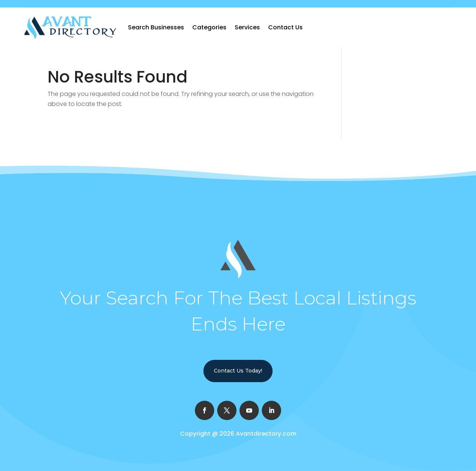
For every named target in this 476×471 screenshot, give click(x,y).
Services (247, 27)
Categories (209, 27)
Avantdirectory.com (266, 434)
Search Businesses (156, 27)
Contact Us (285, 27)
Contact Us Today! (238, 371)
